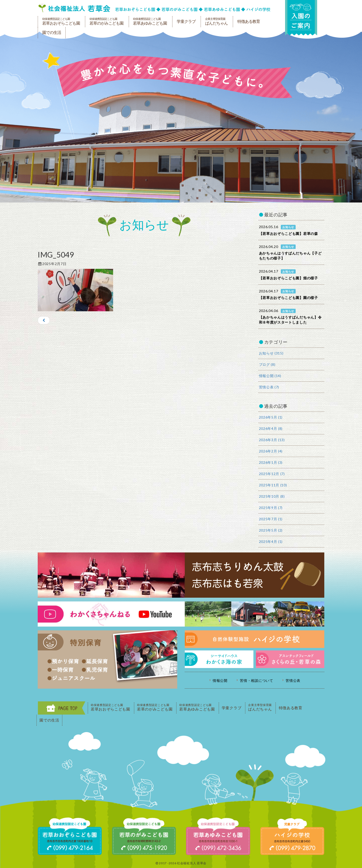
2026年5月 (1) (271, 417)
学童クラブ (186, 21)
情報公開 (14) (270, 376)
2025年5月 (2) (271, 530)
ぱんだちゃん (216, 21)
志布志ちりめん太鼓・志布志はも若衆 (181, 575)
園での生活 (52, 33)
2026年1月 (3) (271, 462)
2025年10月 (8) (272, 496)
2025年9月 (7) (271, 508)
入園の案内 (301, 18)
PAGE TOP (62, 708)
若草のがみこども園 (106, 21)
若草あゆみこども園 (150, 21)
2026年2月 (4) (271, 451)
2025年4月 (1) (271, 542)
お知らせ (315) (271, 353)
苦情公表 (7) (269, 387)
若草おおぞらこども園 (61, 21)
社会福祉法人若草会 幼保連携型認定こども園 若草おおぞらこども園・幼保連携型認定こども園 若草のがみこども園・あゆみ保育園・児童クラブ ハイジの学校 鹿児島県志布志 (154, 8)
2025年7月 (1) (271, 519)
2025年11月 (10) (273, 485)
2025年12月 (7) (272, 474)
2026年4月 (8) (271, 428)
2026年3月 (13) (272, 440)
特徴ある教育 (249, 21)
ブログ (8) (267, 364)
